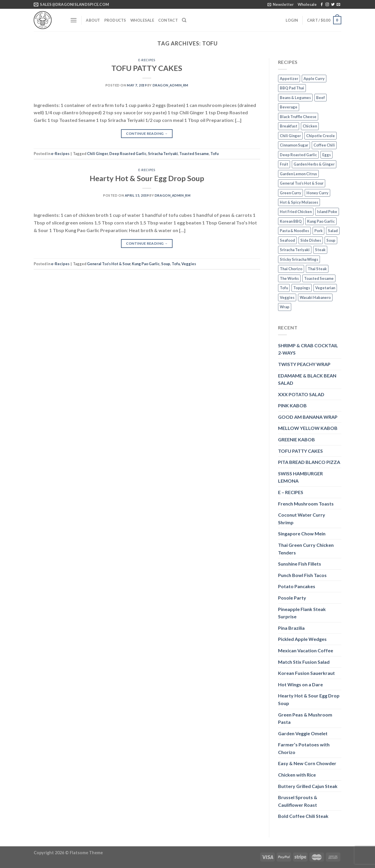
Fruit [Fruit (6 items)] (284, 164)
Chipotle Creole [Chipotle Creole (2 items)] (321, 136)
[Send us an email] (338, 5)
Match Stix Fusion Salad (304, 662)
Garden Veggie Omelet (303, 733)
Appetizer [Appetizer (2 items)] (289, 79)
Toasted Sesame (194, 154)
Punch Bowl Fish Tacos (302, 575)
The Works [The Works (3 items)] (289, 278)
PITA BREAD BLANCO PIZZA (309, 462)
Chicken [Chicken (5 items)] (310, 126)
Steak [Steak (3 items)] (320, 250)
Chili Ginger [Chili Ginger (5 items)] (290, 136)
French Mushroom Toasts (306, 504)
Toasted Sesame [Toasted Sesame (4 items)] (319, 278)
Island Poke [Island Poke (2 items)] (327, 212)
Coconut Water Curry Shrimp (302, 519)
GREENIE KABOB (296, 439)
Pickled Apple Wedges (302, 639)
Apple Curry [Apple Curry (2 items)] (314, 79)
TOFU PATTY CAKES (147, 68)
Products (115, 20)
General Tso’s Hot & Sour (109, 264)
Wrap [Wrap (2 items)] (285, 307)
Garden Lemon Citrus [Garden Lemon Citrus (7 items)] (298, 174)
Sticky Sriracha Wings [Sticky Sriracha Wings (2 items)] (299, 259)
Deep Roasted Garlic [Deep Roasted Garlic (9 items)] (298, 155)
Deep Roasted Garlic (128, 154)
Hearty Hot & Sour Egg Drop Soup (147, 178)
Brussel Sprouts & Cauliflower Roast (298, 801)
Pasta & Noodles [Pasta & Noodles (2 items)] (294, 231)
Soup (166, 264)
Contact (168, 20)
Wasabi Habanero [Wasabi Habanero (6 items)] (315, 297)
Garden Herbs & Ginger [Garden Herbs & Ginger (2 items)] (314, 164)
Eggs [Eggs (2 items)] (327, 155)
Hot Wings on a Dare (300, 684)
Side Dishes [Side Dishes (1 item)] (311, 240)
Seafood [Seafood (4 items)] (287, 240)
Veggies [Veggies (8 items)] (287, 297)
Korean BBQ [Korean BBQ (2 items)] (291, 221)
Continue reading (147, 133)
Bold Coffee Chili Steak (303, 816)
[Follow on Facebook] (322, 5)
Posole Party (292, 598)
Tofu (214, 154)
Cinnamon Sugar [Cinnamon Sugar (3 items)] (294, 145)
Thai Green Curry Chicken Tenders (306, 549)
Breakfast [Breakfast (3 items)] (289, 126)
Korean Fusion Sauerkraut (306, 673)
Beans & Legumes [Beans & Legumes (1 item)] (295, 98)
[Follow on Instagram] (327, 5)
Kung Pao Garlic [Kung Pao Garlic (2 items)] (321, 221)
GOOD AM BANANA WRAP (308, 417)
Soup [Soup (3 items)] (331, 240)
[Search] (184, 20)
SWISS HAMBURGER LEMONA (300, 477)
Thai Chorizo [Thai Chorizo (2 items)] (291, 269)
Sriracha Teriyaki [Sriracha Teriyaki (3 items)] (295, 250)
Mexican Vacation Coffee (306, 650)
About (93, 20)
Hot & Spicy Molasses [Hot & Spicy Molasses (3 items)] (299, 202)
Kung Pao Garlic (146, 264)
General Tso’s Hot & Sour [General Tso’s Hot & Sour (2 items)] (302, 183)
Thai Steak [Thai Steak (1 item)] (317, 269)
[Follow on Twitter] (333, 5)
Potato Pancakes (297, 586)
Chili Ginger (97, 154)
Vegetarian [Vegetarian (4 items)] (325, 288)
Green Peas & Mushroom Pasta (305, 718)
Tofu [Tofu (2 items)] (284, 288)
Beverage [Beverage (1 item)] (289, 107)
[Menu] (74, 20)
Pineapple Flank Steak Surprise (302, 613)
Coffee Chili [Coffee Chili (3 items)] (324, 145)
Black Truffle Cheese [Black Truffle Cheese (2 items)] (298, 117)
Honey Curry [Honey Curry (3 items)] (317, 193)
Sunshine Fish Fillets (300, 564)
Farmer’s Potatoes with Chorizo (304, 748)
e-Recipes (147, 60)
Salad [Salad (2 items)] (333, 231)
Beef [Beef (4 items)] (321, 98)
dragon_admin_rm (171, 85)
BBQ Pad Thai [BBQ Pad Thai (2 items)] (292, 88)
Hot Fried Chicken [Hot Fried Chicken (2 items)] (296, 212)
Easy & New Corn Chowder (307, 763)
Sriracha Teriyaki (163, 154)
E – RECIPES (291, 492)
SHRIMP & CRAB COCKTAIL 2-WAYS (308, 349)
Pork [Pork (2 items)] (318, 231)
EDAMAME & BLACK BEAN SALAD (307, 379)
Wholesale (307, 4)
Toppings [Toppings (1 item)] (302, 288)
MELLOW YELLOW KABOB (308, 428)
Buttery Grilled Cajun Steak (308, 786)
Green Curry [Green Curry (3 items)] (290, 193)
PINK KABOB (292, 405)
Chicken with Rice (297, 775)
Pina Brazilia (291, 628)
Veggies (189, 264)
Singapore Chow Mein (302, 533)
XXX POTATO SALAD (301, 394)
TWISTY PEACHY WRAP (304, 364)
